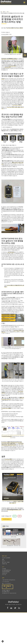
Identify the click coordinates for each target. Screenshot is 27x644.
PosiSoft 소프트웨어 (6, 558)
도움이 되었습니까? (6, 516)
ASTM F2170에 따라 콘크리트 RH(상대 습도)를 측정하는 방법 (14, 536)
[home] (7, 2)
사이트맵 (4, 569)
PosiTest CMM (12, 66)
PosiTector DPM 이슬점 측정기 (9, 443)
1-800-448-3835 (5, 580)
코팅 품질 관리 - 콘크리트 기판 (14, 546)
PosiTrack (4, 575)
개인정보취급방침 (6, 572)
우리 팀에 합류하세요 (6, 570)
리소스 (4, 12)
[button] (24, 2)
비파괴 (3, 79)
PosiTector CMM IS (17, 105)
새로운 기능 (4, 564)
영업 (3, 559)
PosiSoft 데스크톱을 (6, 408)
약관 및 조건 (5, 573)
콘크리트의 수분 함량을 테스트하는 (9, 59)
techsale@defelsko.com (14, 510)
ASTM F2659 (8, 67)
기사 (8, 12)
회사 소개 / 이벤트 (6, 562)
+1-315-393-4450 (5, 582)
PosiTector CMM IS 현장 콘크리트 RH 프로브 (12, 442)
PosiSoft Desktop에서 (7, 436)
